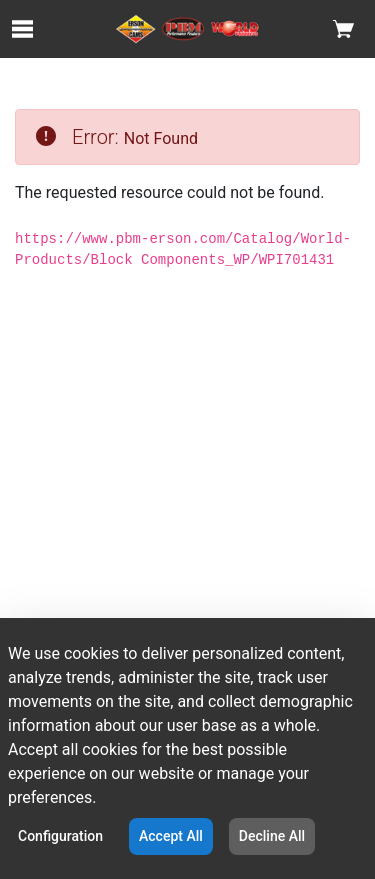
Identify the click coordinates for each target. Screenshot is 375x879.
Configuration (60, 836)
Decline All (272, 836)
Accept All (171, 836)
